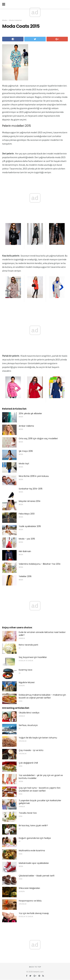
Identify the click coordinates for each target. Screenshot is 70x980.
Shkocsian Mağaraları (29, 888)
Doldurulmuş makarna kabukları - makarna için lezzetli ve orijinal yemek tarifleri (42, 696)
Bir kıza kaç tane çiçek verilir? (33, 825)
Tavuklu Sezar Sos (28, 813)
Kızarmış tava (25, 670)
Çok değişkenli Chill (28, 763)
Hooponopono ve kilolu (30, 901)
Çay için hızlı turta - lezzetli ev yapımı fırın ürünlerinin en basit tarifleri (40, 789)
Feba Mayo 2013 (27, 514)
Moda (5, 20)
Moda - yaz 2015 (27, 539)
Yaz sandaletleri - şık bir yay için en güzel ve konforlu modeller (41, 777)
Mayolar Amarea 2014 (30, 501)
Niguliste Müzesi (27, 682)
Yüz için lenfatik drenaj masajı (34, 913)
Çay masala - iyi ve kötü (31, 750)
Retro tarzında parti (28, 645)
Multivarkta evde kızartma (32, 851)
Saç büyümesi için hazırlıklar (33, 657)
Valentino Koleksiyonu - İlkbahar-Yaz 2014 (40, 564)
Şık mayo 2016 (26, 451)
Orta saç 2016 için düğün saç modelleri (38, 438)
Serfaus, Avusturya (28, 725)
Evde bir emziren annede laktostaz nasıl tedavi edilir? (42, 634)
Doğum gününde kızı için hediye (35, 838)
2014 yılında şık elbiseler (30, 413)
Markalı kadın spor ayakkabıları (34, 863)
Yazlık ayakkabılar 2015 (30, 526)
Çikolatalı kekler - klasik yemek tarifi (37, 876)
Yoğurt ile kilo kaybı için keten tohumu (38, 738)
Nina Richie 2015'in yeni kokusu (34, 476)
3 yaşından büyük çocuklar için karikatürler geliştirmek (40, 802)
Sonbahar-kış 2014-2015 (31, 489)
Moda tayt (24, 464)
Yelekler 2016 (25, 576)
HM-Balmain (25, 551)
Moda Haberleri (16, 20)
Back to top (35, 967)
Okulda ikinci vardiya (29, 713)
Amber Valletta (26, 426)
